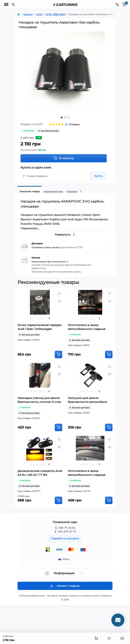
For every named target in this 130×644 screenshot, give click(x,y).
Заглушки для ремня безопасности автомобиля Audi (87, 402)
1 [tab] (62, 117)
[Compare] (59, 301)
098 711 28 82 (67, 528)
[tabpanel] (65, 71)
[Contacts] (117, 4)
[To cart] (58, 354)
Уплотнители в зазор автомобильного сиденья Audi (87, 475)
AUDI (39, 14)
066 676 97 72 (67, 532)
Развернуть (65, 235)
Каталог (28, 14)
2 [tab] (65, 117)
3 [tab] (68, 117)
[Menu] (6, 4)
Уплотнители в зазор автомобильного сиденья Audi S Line (87, 329)
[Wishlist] (59, 294)
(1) (66, 124)
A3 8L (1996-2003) (55, 14)
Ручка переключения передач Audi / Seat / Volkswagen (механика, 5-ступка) (40, 329)
